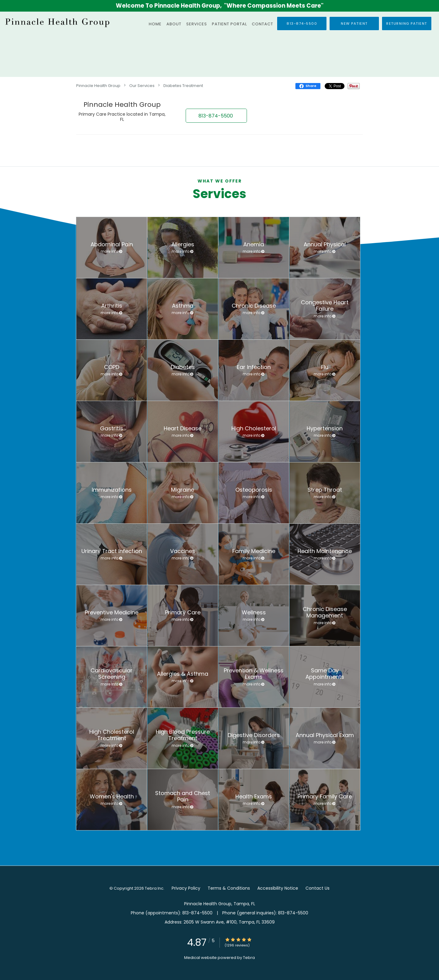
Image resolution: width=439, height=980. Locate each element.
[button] (354, 24)
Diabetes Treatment (183, 86)
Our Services (142, 86)
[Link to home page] (56, 22)
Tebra (249, 958)
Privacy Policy (186, 888)
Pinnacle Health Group (98, 86)
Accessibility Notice (278, 888)
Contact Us (318, 888)
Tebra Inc (154, 888)
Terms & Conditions (229, 888)
